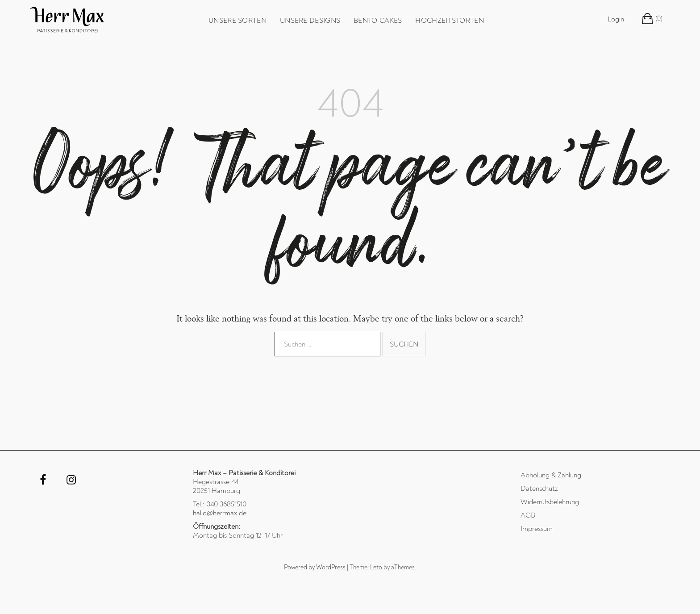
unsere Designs (310, 21)
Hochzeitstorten (450, 21)
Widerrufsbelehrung (550, 502)
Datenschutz (539, 489)
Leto (376, 567)
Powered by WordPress (315, 567)
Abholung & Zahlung (551, 475)
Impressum (537, 529)
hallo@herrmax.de (220, 513)
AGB (528, 515)
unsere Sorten (237, 21)
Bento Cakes (378, 21)
